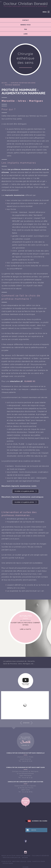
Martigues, (27, 664)
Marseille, (31, 661)
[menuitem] (6, 862)
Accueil (5, 83)
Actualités (26, 616)
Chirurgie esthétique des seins (23, 83)
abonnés (34, 830)
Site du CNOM (8, 863)
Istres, (20, 664)
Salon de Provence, (10, 664)
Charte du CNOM (38, 861)
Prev (21, 723)
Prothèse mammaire (13, 85)
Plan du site (6, 861)
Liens (29, 861)
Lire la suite (25, 629)
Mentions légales (19, 861)
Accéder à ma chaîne (40, 821)
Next (32, 723)
